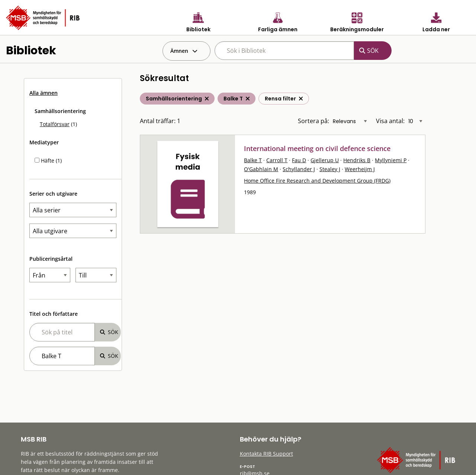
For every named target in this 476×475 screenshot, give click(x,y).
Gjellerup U (325, 160)
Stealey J (330, 169)
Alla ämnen (44, 93)
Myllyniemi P (391, 160)
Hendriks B (357, 160)
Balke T (253, 160)
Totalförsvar (55, 124)
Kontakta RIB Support (266, 454)
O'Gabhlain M (261, 169)
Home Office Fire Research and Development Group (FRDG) (317, 181)
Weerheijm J (360, 169)
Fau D (299, 160)
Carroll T (277, 160)
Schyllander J (299, 169)
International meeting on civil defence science (317, 148)
